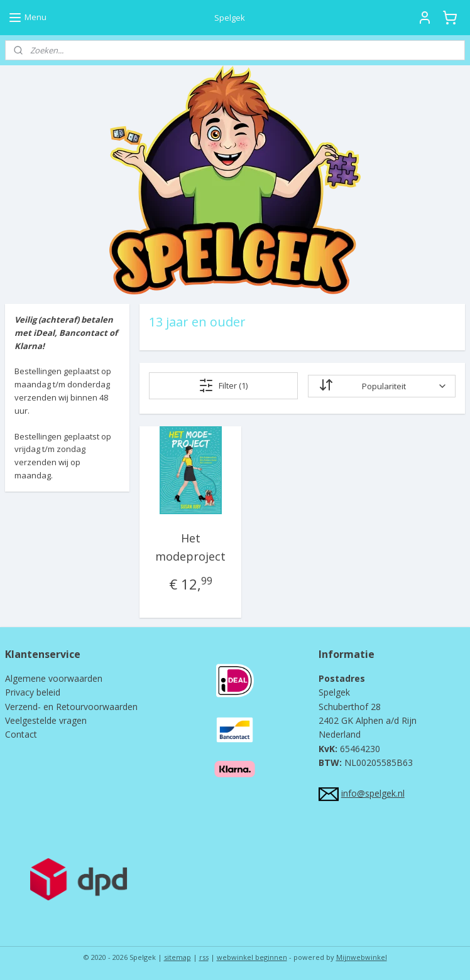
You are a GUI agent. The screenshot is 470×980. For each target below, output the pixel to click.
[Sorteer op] (381, 386)
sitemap (178, 957)
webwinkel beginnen (252, 957)
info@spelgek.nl (373, 793)
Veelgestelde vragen (46, 720)
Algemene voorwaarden (54, 678)
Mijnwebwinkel (362, 957)
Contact (21, 734)
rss (204, 957)
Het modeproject (190, 547)
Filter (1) (223, 385)
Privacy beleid (33, 692)
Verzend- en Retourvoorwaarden (71, 707)
